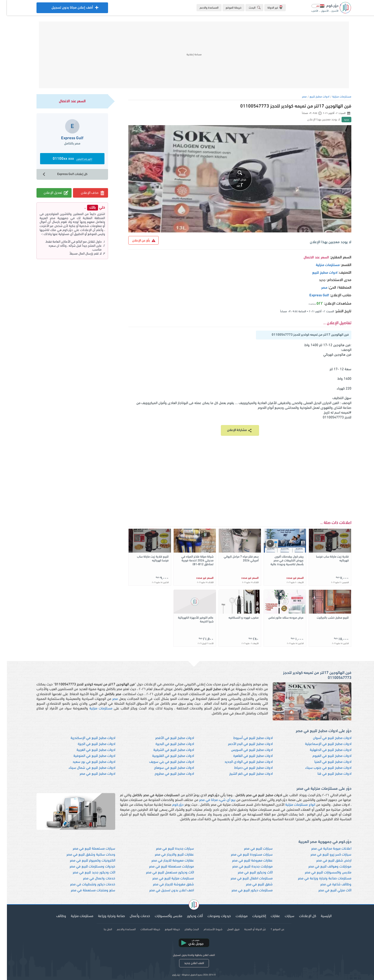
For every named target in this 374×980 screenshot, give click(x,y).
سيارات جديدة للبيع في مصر (168, 849)
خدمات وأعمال (133, 916)
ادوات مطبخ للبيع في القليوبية (166, 756)
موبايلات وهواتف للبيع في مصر (323, 867)
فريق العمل (226, 929)
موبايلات (235, 916)
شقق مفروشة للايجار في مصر (166, 885)
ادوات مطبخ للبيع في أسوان (325, 738)
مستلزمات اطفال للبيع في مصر (245, 879)
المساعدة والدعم (202, 8)
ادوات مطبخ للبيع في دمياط (247, 768)
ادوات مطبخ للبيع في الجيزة (90, 744)
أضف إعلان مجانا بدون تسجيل (65, 9)
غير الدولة (268, 7)
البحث (249, 8)
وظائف (54, 916)
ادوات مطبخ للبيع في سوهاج (167, 768)
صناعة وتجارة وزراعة (105, 916)
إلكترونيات (252, 916)
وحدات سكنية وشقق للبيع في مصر (84, 855)
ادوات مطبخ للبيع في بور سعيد (87, 762)
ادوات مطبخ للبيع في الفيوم (325, 756)
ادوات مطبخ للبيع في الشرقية (167, 750)
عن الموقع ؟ (271, 929)
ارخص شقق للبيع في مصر (327, 861)
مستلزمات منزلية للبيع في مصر (166, 879)
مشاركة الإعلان (233, 430)
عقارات (268, 916)
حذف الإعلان (86, 193)
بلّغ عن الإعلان (137, 240)
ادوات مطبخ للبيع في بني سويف (165, 762)
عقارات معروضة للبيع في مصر (245, 861)
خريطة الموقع (227, 8)
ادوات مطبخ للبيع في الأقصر (168, 738)
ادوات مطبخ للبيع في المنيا (326, 762)
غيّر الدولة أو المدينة (248, 929)
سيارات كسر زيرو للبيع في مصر (324, 855)
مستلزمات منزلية (335, 97)
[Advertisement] (187, 55)
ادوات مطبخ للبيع (313, 97)
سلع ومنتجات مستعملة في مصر (86, 890)
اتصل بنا (101, 929)
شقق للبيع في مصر (252, 885)
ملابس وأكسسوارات (162, 916)
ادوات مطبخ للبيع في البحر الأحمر (243, 744)
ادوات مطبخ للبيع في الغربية (89, 750)
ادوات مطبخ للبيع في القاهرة (246, 756)
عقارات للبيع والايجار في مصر (167, 855)
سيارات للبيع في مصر (251, 849)
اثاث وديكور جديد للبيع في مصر (87, 873)
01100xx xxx (65, 159)
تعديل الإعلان (49, 193)
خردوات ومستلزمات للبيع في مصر (86, 867)
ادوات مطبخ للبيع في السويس (245, 750)
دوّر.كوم (171, 805)
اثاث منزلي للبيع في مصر (328, 890)
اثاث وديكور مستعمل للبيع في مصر (163, 873)
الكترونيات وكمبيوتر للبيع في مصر (86, 861)
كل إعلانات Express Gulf (58, 174)
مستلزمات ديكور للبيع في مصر (245, 890)
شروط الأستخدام (206, 929)
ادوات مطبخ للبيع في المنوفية (87, 756)
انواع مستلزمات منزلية (293, 805)
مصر (297, 97)
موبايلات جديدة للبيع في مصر (246, 867)
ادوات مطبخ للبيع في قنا (327, 774)
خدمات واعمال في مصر (92, 879)
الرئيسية (319, 916)
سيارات (283, 916)
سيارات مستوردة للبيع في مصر (245, 855)
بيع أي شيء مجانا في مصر (210, 800)
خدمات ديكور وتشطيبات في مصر (86, 885)
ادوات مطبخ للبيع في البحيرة (168, 744)
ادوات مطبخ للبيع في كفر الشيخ (244, 774)
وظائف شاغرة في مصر (329, 885)
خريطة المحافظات (143, 929)
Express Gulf (312, 295)
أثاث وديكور (188, 916)
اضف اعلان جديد (187, 963)
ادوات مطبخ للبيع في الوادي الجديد (242, 762)
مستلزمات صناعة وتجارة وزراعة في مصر (318, 879)
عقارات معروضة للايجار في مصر (166, 861)
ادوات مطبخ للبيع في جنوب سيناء (321, 768)
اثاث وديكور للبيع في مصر (248, 873)
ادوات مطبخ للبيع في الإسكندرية (86, 738)
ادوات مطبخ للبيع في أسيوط (246, 738)
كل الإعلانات (301, 916)
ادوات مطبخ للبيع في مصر (91, 774)
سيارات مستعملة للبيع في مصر (87, 849)
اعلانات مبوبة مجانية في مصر (324, 849)
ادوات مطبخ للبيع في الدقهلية (324, 750)
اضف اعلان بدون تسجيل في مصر (165, 890)
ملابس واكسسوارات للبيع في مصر (321, 873)
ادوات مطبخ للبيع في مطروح (167, 774)
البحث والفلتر (185, 929)
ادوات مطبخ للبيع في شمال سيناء (85, 768)
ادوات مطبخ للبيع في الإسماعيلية (321, 744)
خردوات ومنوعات (212, 916)
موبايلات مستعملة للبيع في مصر (165, 867)
